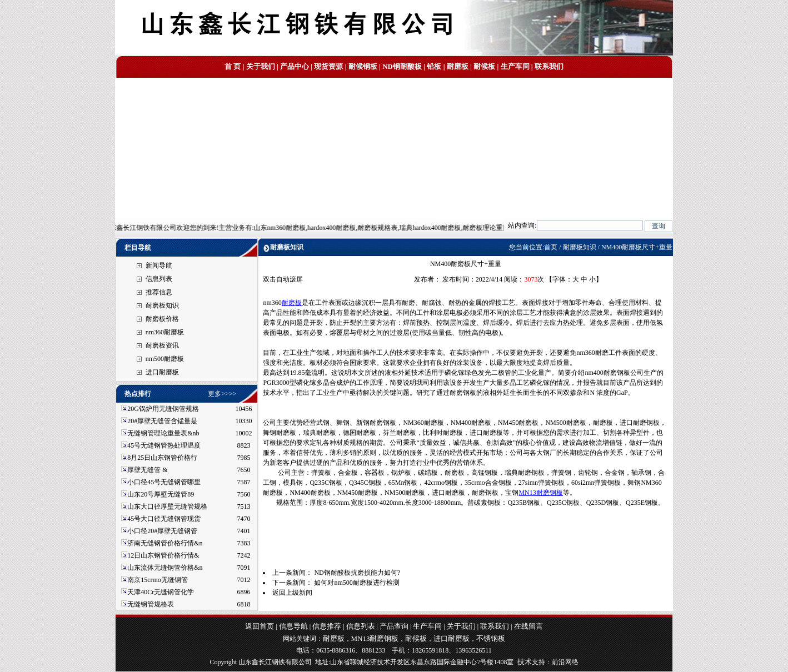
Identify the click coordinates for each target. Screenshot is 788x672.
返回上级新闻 (292, 593)
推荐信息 (159, 292)
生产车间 (515, 66)
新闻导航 (159, 265)
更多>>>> (222, 394)
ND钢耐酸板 (402, 66)
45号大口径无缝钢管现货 (164, 519)
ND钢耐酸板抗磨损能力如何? (357, 573)
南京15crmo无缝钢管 (158, 580)
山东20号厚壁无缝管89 (161, 494)
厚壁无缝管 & (147, 470)
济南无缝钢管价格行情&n (165, 543)
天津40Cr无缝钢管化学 (161, 592)
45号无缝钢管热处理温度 (164, 445)
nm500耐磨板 (165, 359)
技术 (525, 662)
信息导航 (293, 626)
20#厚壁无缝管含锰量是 (162, 421)
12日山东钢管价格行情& (163, 555)
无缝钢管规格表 (151, 604)
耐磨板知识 (162, 305)
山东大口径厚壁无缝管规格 (167, 506)
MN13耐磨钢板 (540, 493)
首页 (551, 247)
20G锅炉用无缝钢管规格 (163, 409)
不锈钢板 (491, 638)
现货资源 (328, 66)
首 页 (233, 66)
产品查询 (394, 626)
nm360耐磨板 (165, 332)
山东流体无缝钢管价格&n (165, 568)
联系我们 (549, 66)
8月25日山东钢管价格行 (162, 458)
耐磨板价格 (162, 319)
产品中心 (295, 66)
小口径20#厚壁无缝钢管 (162, 531)
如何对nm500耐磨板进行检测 (356, 583)
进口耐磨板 (162, 372)
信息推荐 (327, 626)
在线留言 (528, 626)
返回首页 (260, 626)
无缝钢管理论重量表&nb (163, 433)
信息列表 (159, 279)
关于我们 (261, 66)
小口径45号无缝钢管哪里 (164, 482)
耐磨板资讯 (162, 345)
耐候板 (484, 66)
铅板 (434, 66)
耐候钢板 (363, 66)
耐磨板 (458, 66)
